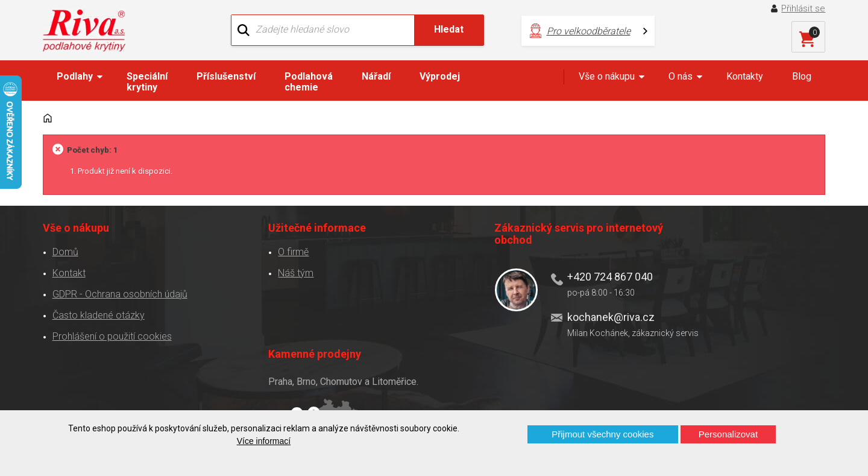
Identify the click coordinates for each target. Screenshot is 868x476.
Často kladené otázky (98, 312)
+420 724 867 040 (552, 273)
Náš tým (270, 269)
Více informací (264, 441)
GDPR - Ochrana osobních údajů (119, 290)
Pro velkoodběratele (574, 30)
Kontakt (68, 269)
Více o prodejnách (720, 390)
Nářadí (376, 76)
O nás (681, 76)
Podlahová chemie (309, 82)
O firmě (268, 248)
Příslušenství (226, 76)
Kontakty (745, 76)
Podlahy (75, 76)
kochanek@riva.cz (553, 313)
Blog (802, 76)
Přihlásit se (804, 8)
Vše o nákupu (607, 76)
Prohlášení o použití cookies (112, 333)
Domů (65, 248)
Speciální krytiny (147, 82)
